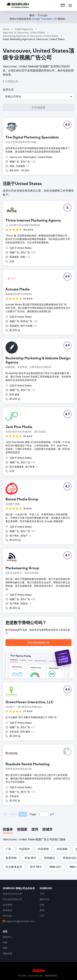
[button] (38, 96)
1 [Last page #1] (54, 814)
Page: (33, 814)
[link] (63, 5)
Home (6, 29)
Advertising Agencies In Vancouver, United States (31, 36)
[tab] (8, 830)
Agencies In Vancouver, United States (24, 32)
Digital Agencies (24, 29)
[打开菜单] (70, 5)
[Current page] (43, 814)
